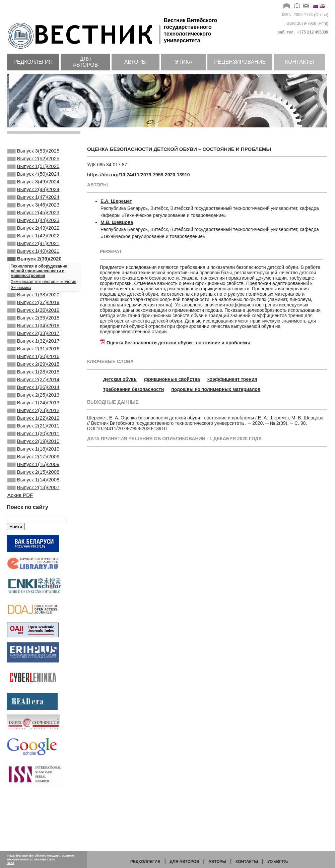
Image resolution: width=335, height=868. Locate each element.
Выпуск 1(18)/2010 (33, 497)
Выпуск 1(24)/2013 (33, 442)
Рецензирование (240, 62)
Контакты (299, 62)
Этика (183, 62)
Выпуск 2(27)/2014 (33, 415)
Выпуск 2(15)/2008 (33, 524)
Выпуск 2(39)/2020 (35, 278)
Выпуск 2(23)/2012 (33, 451)
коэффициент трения (232, 379)
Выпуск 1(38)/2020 (33, 315)
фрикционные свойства (172, 379)
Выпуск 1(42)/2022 (33, 251)
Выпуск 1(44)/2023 (33, 233)
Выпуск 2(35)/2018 (33, 343)
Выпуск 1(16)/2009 (33, 515)
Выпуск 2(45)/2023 (33, 224)
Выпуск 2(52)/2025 (33, 161)
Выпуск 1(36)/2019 (33, 334)
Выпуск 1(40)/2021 (33, 269)
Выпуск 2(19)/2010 (33, 487)
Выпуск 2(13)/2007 (33, 542)
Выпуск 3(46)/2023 (33, 215)
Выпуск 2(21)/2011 (33, 469)
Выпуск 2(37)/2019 (33, 325)
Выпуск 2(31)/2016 (33, 379)
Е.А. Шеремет (116, 201)
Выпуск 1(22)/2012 (33, 460)
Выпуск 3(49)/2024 (33, 188)
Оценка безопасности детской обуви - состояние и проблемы (178, 343)
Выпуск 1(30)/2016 (33, 388)
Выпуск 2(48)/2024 (33, 197)
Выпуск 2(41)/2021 (33, 260)
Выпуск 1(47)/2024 (33, 206)
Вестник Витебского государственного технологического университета (40, 857)
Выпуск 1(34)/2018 (33, 352)
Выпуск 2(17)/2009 (33, 506)
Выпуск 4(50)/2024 (33, 179)
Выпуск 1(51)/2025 (33, 170)
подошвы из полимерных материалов (216, 389)
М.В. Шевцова (117, 222)
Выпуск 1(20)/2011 (33, 478)
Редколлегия (33, 62)
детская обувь (120, 379)
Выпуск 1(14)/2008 (33, 533)
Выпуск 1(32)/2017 (33, 370)
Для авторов (85, 62)
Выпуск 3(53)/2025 (33, 152)
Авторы (136, 62)
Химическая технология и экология (43, 302)
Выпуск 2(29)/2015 (33, 397)
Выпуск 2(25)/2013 (33, 433)
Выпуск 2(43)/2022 (33, 242)
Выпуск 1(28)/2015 (33, 406)
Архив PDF (20, 550)
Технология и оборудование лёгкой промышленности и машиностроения (39, 291)
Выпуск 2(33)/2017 (33, 361)
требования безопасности (133, 389)
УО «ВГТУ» (278, 862)
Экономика (21, 308)
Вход (10, 863)
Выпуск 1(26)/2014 (33, 424)
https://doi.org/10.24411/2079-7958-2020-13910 (139, 175)
